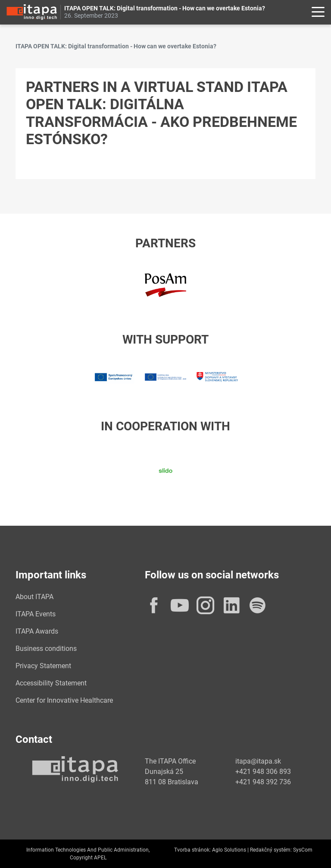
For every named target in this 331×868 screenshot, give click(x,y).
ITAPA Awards (37, 631)
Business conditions (46, 649)
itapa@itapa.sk (258, 761)
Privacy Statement (43, 666)
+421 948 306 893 (263, 772)
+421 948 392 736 (263, 782)
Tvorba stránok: (192, 850)
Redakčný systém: (271, 850)
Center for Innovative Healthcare (64, 700)
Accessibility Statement (51, 683)
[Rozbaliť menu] (318, 12)
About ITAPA (34, 597)
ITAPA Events (36, 614)
